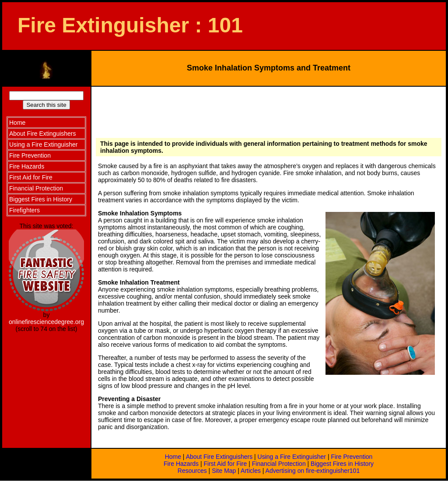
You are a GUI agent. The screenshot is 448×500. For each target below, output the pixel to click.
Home (173, 457)
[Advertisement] (268, 111)
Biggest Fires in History (342, 464)
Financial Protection (279, 464)
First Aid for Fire (226, 464)
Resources (192, 471)
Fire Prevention (352, 457)
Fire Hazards (181, 464)
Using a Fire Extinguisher (292, 457)
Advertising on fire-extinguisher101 (313, 471)
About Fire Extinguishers (219, 457)
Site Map (224, 471)
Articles (251, 471)
